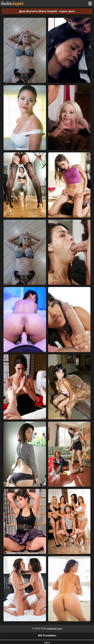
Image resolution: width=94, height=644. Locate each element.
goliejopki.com (54, 629)
